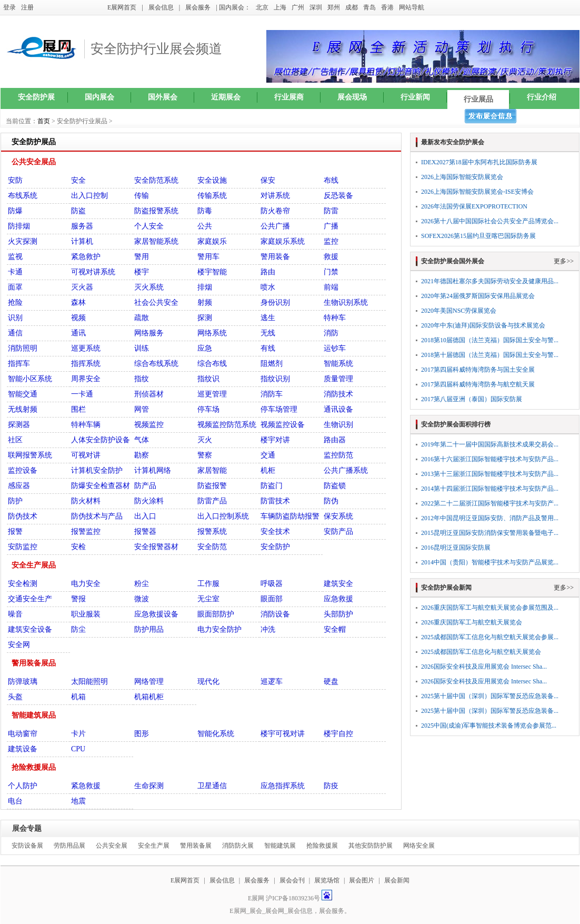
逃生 (268, 318)
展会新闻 (397, 880)
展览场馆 (327, 880)
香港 (387, 7)
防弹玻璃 (23, 682)
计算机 (82, 241)
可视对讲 (86, 455)
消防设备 (275, 614)
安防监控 (23, 547)
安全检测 (23, 584)
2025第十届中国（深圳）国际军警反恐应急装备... (490, 696)
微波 (142, 599)
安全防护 (275, 547)
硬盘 (331, 682)
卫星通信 (212, 786)
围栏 (78, 409)
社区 (15, 440)
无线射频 (23, 409)
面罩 (15, 287)
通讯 (78, 333)
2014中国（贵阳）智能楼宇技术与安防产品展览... (490, 562)
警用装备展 (196, 846)
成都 (352, 7)
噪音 (15, 614)
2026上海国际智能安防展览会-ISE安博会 (477, 192)
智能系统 (338, 364)
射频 (205, 302)
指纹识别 (275, 379)
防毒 (205, 211)
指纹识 (208, 379)
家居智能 (212, 470)
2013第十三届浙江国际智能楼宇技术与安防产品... (490, 474)
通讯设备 (338, 409)
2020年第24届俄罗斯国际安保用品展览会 (478, 296)
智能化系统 (216, 734)
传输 (142, 196)
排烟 (205, 287)
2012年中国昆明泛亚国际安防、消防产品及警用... (490, 518)
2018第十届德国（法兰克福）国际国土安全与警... (490, 355)
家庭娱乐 (212, 241)
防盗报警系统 (156, 211)
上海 (280, 7)
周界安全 (86, 379)
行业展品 (478, 99)
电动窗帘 (23, 734)
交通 (268, 455)
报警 (15, 531)
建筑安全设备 (30, 629)
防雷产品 (212, 501)
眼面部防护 (216, 614)
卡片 (78, 734)
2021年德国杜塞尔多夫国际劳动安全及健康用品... (490, 281)
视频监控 (149, 425)
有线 (268, 348)
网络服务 (149, 333)
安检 (78, 547)
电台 (15, 801)
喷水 (268, 287)
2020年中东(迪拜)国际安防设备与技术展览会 (483, 325)
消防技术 (338, 394)
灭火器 (82, 287)
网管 (142, 409)
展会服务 (198, 7)
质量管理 (338, 379)
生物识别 (338, 425)
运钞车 (335, 348)
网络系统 (212, 333)
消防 (331, 333)
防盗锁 (335, 486)
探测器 (19, 425)
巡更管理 (212, 394)
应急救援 (338, 599)
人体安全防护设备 (101, 440)
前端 (331, 287)
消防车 (272, 394)
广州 (298, 7)
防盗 (78, 211)
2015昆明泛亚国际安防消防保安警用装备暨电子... (490, 533)
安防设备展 (27, 846)
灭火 (205, 440)
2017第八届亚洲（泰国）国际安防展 (472, 399)
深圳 (316, 7)
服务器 (82, 226)
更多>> (564, 261)
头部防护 (338, 614)
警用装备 (275, 257)
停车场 (208, 409)
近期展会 (226, 97)
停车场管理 (279, 409)
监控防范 (338, 455)
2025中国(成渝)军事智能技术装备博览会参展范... (489, 726)
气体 (142, 440)
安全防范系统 (156, 180)
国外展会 (163, 97)
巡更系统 (86, 348)
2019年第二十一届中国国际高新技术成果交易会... (490, 444)
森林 (78, 302)
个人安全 (149, 226)
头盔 (15, 697)
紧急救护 (86, 257)
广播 (331, 226)
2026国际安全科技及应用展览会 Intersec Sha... (484, 667)
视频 (78, 318)
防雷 (331, 211)
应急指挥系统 (283, 786)
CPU (78, 749)
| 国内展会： (233, 7)
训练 (142, 348)
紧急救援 (86, 786)
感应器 (19, 486)
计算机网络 (153, 470)
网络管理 (149, 682)
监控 (331, 241)
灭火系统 (149, 287)
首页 (44, 121)
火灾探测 (23, 241)
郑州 (334, 7)
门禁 (331, 272)
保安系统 (338, 516)
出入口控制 (89, 196)
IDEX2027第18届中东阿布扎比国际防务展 (479, 162)
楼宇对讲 (275, 440)
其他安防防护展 (371, 846)
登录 (9, 7)
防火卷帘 (275, 211)
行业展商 (289, 97)
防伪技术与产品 (97, 516)
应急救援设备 (156, 614)
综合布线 (212, 364)
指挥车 (19, 364)
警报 (78, 599)
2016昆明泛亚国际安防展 (456, 548)
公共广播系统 (346, 470)
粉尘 (142, 584)
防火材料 (86, 501)
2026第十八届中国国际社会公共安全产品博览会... (490, 221)
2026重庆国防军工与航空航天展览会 (472, 622)
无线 (268, 333)
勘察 (142, 455)
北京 (262, 7)
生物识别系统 (346, 302)
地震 (78, 801)
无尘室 (208, 599)
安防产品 (338, 531)
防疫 (331, 786)
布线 (331, 180)
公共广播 (275, 226)
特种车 (335, 318)
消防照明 (23, 348)
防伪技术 (23, 516)
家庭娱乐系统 (283, 241)
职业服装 (86, 614)
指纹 (142, 379)
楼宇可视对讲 (283, 734)
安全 (78, 180)
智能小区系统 (30, 379)
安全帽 (335, 629)
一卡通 (82, 394)
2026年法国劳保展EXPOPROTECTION (474, 206)
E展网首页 (122, 7)
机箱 (78, 697)
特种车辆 (86, 425)
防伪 (331, 501)
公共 (205, 226)
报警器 (145, 531)
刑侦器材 (149, 394)
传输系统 (212, 196)
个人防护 (23, 786)
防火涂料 (149, 501)
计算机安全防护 (97, 470)
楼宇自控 (338, 734)
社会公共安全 (156, 302)
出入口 (145, 516)
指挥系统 (86, 364)
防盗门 (272, 486)
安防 (15, 180)
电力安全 (86, 584)
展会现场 (352, 97)
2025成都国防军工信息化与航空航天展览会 (481, 652)
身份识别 (275, 302)
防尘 (78, 629)
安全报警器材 (156, 547)
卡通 (15, 272)
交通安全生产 (30, 599)
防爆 (15, 211)
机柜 (268, 470)
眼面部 (272, 599)
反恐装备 (338, 196)
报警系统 (212, 531)
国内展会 (99, 97)
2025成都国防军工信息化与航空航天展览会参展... (490, 637)
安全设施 (212, 180)
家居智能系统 (156, 241)
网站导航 (412, 7)
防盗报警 (212, 486)
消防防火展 (238, 846)
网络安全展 (419, 846)
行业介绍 (542, 97)
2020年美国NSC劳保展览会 (459, 311)
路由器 (335, 440)
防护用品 (149, 629)
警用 (142, 257)
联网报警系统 (30, 455)
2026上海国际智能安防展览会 (462, 177)
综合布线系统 (156, 364)
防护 (15, 501)
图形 (142, 734)
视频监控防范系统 (227, 425)
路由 (268, 272)
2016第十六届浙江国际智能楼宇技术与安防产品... (490, 459)
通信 (15, 333)
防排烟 (19, 226)
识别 (15, 318)
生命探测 (149, 786)
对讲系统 (275, 196)
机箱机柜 (149, 697)
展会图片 (362, 880)
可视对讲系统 (93, 272)
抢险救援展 (322, 846)
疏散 (142, 318)
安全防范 (212, 547)
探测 (205, 318)
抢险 (15, 302)
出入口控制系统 (223, 516)
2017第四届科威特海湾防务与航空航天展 (478, 384)
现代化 (208, 682)
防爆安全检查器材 (101, 486)
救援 (331, 257)
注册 (27, 7)
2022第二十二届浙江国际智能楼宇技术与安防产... (490, 503)
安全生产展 (154, 846)
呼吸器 (272, 584)
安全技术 (275, 531)
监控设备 (23, 470)
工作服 (208, 584)
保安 (268, 180)
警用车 (208, 257)
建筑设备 (23, 749)
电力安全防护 (219, 629)
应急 (205, 348)
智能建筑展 (280, 846)
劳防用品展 (69, 846)
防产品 (145, 486)
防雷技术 (275, 501)
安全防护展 (36, 97)
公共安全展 (112, 846)
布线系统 (23, 196)
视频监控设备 (283, 425)
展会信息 (161, 7)
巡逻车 (272, 682)
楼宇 (142, 272)
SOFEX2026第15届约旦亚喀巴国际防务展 (478, 236)
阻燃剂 (272, 364)
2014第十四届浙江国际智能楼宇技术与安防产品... (490, 489)
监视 (15, 257)
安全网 (19, 645)
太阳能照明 (89, 682)
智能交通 (23, 394)
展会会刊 (292, 880)
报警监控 (86, 531)
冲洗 (268, 629)
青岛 (369, 7)
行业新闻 (415, 97)
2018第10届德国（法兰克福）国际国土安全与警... (490, 340)
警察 (205, 455)
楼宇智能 (212, 272)
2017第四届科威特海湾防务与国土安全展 (478, 370)
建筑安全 (338, 584)
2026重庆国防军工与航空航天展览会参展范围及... (490, 608)
